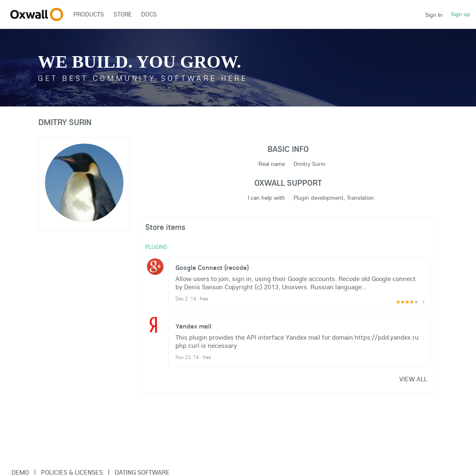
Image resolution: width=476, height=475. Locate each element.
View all (413, 379)
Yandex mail (193, 326)
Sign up (461, 14)
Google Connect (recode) (212, 267)
